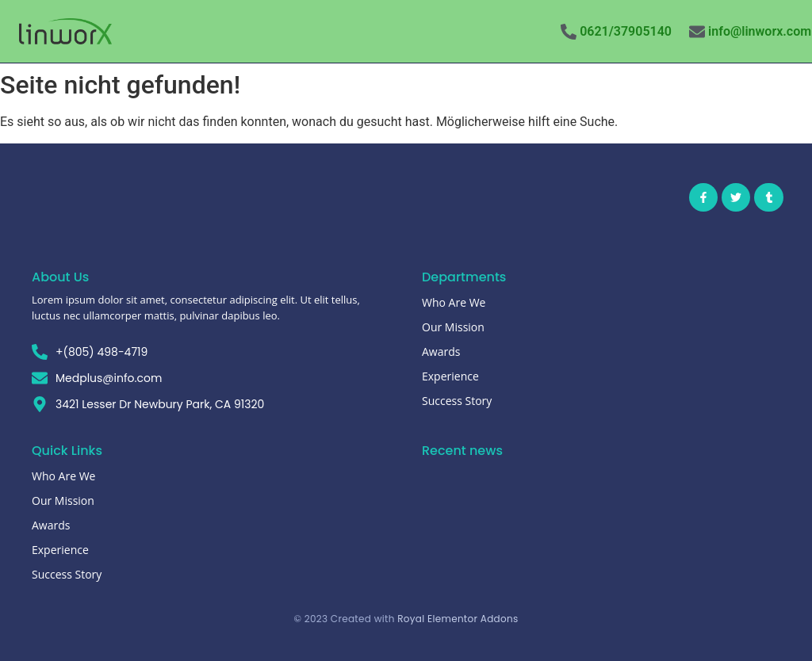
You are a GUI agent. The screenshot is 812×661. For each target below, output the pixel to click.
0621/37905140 (626, 31)
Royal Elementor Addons (458, 619)
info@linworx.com (760, 31)
